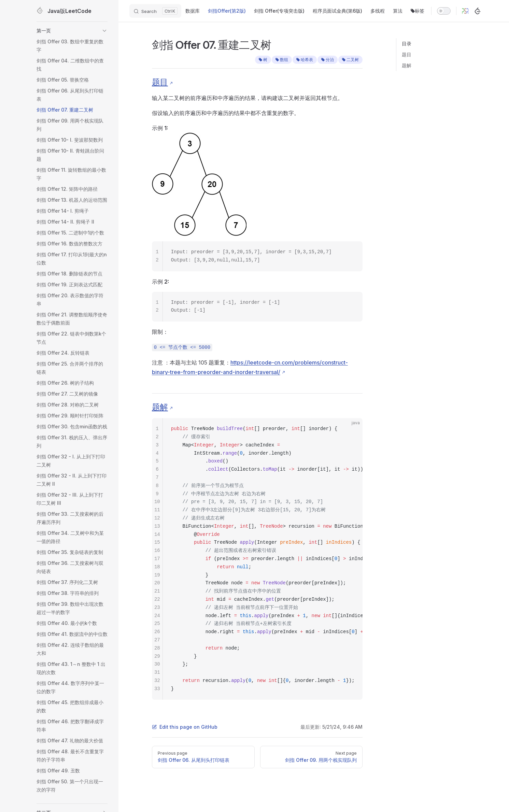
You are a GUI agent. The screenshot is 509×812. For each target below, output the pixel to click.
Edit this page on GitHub (185, 727)
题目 (407, 54)
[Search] (155, 11)
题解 (407, 65)
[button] (72, 31)
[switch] (444, 11)
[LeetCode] (478, 11)
